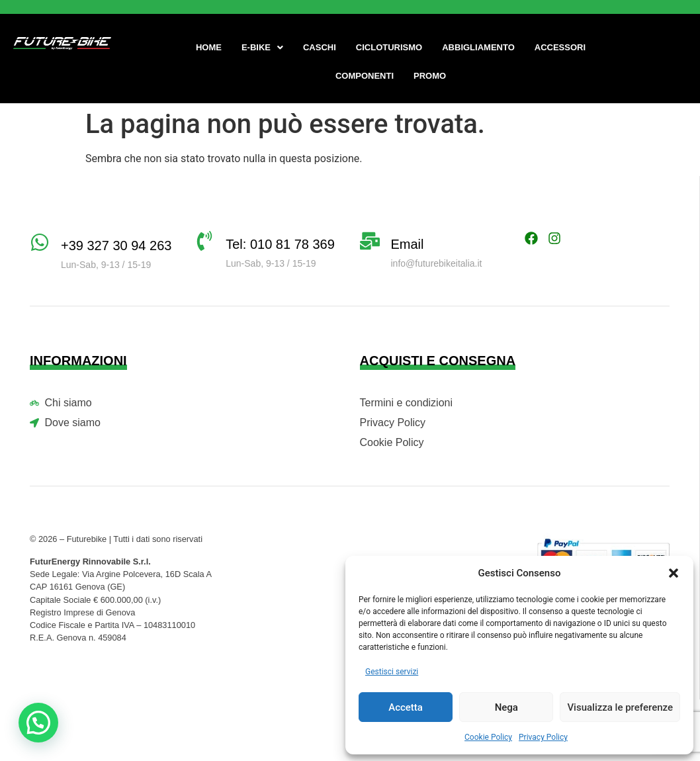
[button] (674, 573)
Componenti (365, 76)
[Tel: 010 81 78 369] (204, 241)
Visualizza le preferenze (620, 707)
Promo (430, 76)
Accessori (560, 47)
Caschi (320, 47)
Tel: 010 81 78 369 (280, 244)
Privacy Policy (543, 737)
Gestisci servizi (392, 672)
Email (408, 244)
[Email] (370, 241)
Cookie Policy (488, 737)
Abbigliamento (478, 47)
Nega (506, 707)
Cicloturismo (389, 47)
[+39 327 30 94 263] (40, 242)
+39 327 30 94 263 (116, 246)
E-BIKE (262, 47)
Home (209, 47)
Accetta (406, 707)
